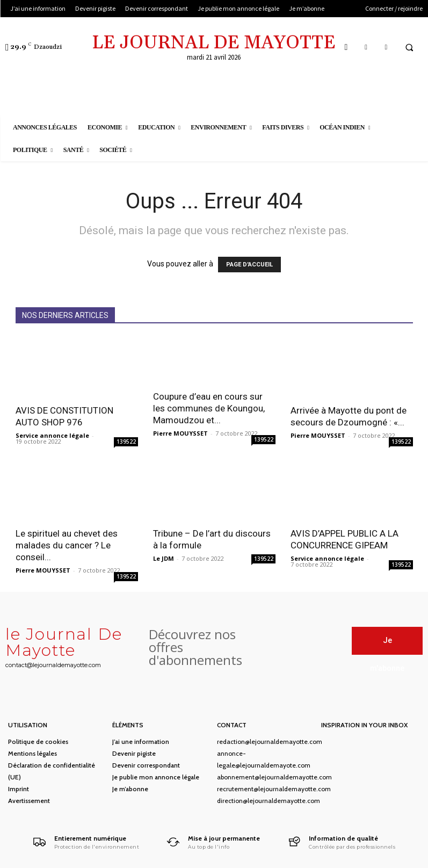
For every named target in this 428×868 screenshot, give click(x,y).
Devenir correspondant (146, 765)
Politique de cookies (38, 742)
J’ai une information (141, 742)
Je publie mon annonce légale (156, 777)
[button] (409, 47)
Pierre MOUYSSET (180, 433)
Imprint (19, 789)
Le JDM (164, 558)
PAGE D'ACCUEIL (249, 265)
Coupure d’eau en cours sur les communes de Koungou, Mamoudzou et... (209, 408)
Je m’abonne (130, 789)
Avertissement (29, 801)
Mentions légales (32, 753)
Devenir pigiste (134, 753)
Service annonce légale (52, 435)
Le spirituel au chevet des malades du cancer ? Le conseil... (67, 545)
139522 (126, 442)
